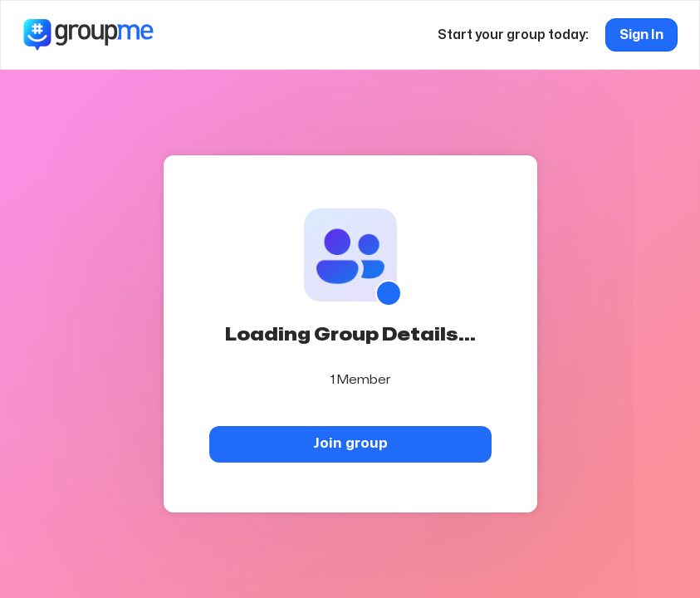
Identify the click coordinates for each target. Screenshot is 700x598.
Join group (350, 443)
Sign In (641, 35)
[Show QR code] (389, 293)
